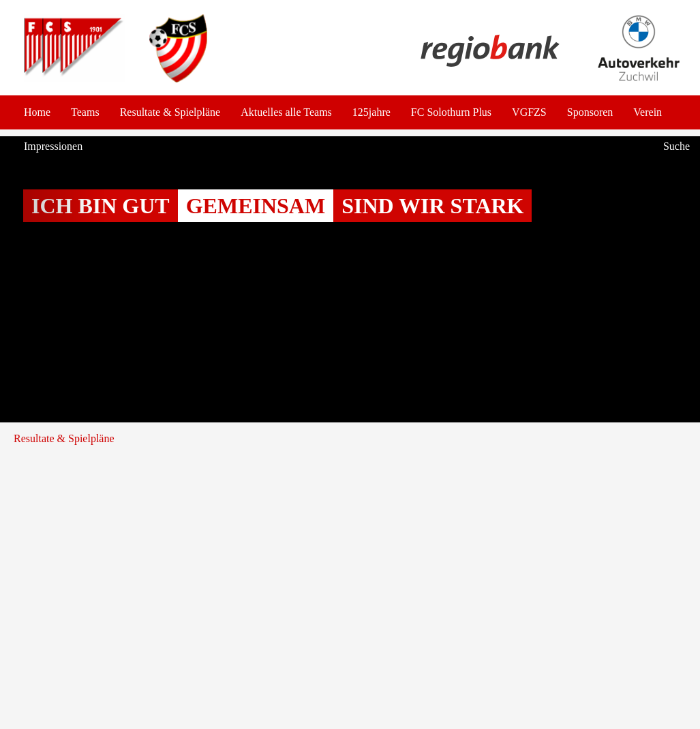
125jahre (371, 112)
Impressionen (53, 146)
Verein (648, 112)
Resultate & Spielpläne (170, 112)
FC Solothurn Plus (451, 112)
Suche (676, 146)
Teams (85, 112)
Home (37, 112)
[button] (52, 279)
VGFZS (529, 112)
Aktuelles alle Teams (286, 112)
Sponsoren (590, 112)
